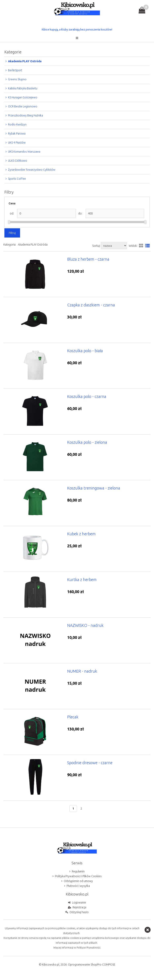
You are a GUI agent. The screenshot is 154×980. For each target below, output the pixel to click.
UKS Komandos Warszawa (24, 152)
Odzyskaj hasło (79, 912)
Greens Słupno (17, 79)
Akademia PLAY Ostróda (25, 61)
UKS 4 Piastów (17, 143)
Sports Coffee (17, 179)
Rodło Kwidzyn (17, 124)
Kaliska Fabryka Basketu (23, 88)
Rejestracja (79, 907)
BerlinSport (15, 70)
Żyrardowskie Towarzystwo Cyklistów (32, 170)
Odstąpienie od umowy (78, 881)
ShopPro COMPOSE (103, 965)
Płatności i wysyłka (78, 886)
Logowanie (79, 902)
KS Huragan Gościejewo (23, 97)
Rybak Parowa (17, 134)
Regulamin (78, 871)
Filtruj (12, 233)
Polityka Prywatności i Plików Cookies (78, 876)
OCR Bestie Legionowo (23, 106)
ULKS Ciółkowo (18, 161)
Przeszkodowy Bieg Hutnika (25, 115)
